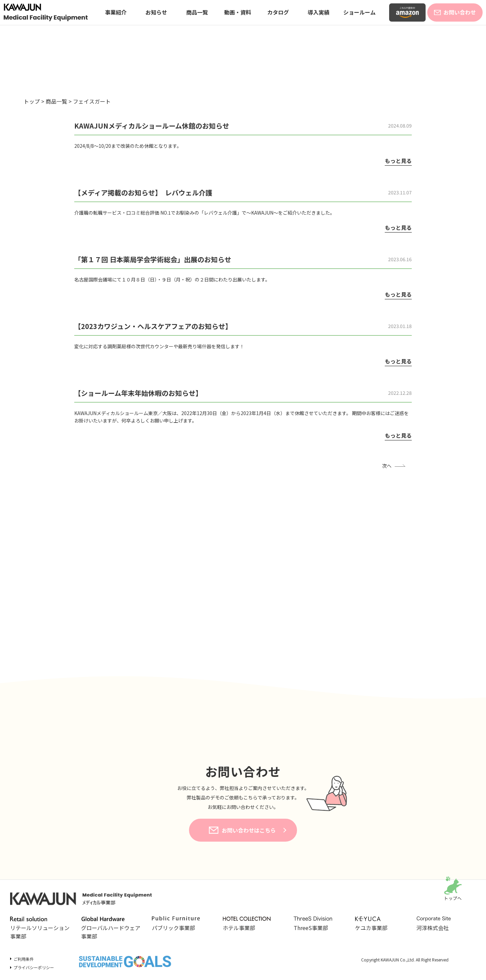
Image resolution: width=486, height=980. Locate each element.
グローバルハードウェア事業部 (111, 928)
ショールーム (359, 12)
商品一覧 (197, 12)
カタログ (278, 12)
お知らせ (156, 12)
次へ (387, 466)
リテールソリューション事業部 (40, 928)
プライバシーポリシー (34, 967)
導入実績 (319, 12)
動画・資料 (238, 12)
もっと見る (398, 161)
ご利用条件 (24, 959)
